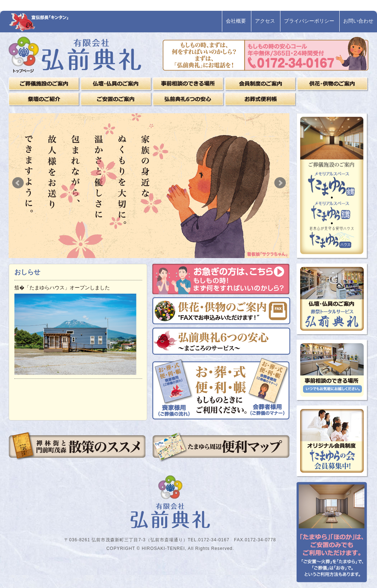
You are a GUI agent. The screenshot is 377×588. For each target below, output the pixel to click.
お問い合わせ (358, 21)
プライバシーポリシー (309, 21)
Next (280, 183)
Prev (18, 183)
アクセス (265, 21)
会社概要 (236, 21)
